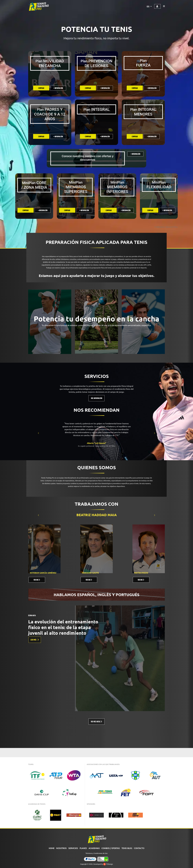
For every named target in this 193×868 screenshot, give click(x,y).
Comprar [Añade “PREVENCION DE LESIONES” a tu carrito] (88, 88)
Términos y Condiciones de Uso (97, 853)
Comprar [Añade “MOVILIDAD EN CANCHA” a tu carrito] (41, 88)
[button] (38, 433)
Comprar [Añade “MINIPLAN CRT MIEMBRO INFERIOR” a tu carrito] (109, 210)
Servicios (73, 848)
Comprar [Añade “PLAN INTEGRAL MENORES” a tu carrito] (135, 136)
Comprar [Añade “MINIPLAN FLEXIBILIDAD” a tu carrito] (150, 210)
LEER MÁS (35, 640)
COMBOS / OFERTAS (111, 848)
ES (148, 6)
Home (52, 848)
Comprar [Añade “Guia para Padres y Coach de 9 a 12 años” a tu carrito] (41, 136)
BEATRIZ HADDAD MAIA (97, 515)
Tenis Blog (127, 848)
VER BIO (37, 580)
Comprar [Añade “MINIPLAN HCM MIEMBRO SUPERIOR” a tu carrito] (67, 210)
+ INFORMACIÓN (58, 88)
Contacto (139, 848)
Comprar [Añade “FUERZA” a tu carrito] (135, 88)
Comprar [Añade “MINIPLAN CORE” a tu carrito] (26, 210)
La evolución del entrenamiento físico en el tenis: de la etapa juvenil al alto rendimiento (63, 627)
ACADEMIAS (94, 848)
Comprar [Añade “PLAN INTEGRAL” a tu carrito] (88, 136)
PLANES (83, 848)
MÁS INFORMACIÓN (97, 398)
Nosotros (61, 848)
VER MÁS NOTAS (96, 721)
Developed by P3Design (103, 864)
